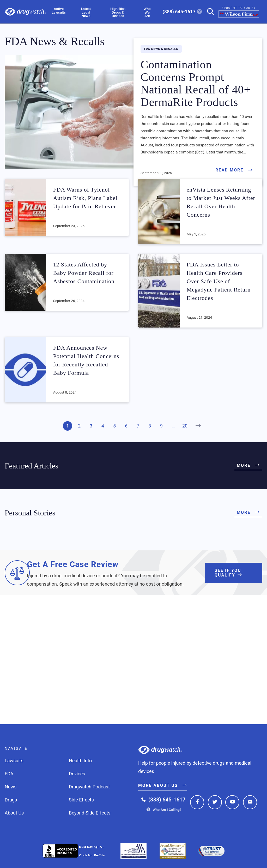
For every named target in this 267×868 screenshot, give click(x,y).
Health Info (80, 761)
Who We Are (147, 12)
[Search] (208, 12)
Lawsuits (14, 761)
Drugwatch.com (25, 12)
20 (185, 426)
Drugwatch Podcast (89, 787)
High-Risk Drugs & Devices (118, 12)
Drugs (11, 800)
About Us (14, 813)
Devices (77, 774)
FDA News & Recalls (161, 49)
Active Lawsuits (59, 11)
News (11, 787)
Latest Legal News (86, 12)
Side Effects (81, 800)
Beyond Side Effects (90, 813)
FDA (9, 774)
